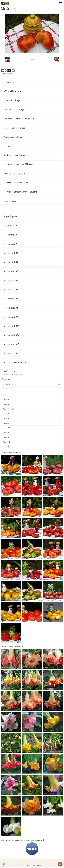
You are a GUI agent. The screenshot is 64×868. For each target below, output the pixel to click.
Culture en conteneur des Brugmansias (19, 119)
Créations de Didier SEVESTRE (16, 183)
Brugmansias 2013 (11, 235)
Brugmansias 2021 (11, 308)
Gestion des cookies (37, 865)
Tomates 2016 (32, 423)
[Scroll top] (60, 864)
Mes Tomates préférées (13, 137)
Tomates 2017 (32, 428)
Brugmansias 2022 (11, 317)
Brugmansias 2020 (11, 299)
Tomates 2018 (32, 433)
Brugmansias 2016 (11, 262)
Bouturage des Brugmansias (15, 173)
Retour (32, 59)
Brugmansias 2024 (11, 335)
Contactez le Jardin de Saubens (11, 375)
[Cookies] (4, 864)
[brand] (6, 3)
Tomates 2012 (32, 400)
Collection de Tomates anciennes (32, 389)
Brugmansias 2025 (11, 344)
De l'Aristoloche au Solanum (15, 155)
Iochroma (7, 146)
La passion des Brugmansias (15, 100)
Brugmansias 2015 (11, 253)
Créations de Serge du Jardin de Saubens (20, 192)
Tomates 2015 (32, 418)
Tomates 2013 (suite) (32, 409)
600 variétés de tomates (13, 91)
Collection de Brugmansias (14, 128)
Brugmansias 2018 (11, 280)
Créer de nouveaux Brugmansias (17, 109)
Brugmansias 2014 (11, 244)
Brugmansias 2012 (11, 226)
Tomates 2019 (32, 437)
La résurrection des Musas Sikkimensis (19, 164)
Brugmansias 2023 (11, 326)
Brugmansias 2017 (11, 271)
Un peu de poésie (10, 216)
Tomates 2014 (32, 414)
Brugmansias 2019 (11, 289)
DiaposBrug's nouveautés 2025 (16, 362)
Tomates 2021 (32, 447)
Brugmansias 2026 (11, 353)
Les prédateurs (10, 201)
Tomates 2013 (32, 404)
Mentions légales (26, 865)
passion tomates (10, 82)
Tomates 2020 (32, 442)
